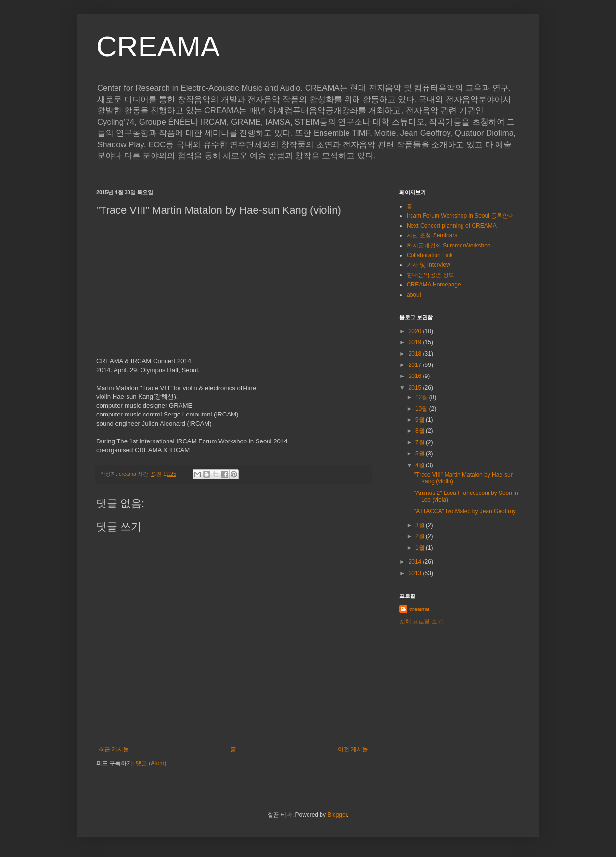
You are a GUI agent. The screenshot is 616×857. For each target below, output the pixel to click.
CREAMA (158, 46)
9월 (421, 420)
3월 (421, 525)
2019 (416, 342)
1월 (421, 548)
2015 (416, 388)
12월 (422, 397)
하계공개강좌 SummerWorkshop (449, 246)
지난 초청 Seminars (432, 235)
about (414, 295)
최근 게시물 (114, 749)
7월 (421, 442)
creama (419, 609)
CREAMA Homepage (434, 285)
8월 (421, 431)
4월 (421, 465)
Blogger (337, 815)
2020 (416, 331)
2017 (416, 365)
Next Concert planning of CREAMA (452, 226)
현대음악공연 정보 (430, 275)
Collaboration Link (430, 255)
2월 (421, 536)
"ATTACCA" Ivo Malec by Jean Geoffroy (465, 511)
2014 (416, 562)
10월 (422, 409)
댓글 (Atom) (151, 763)
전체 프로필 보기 (421, 622)
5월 (421, 454)
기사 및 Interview (429, 265)
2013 (416, 573)
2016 (416, 376)
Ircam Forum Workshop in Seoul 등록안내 (460, 216)
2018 (416, 354)
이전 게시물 (353, 749)
